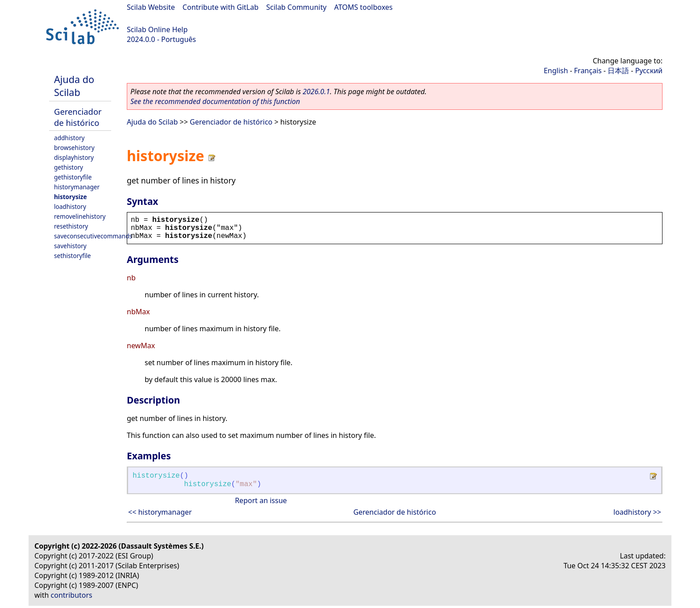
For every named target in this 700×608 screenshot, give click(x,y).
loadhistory (70, 206)
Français (588, 71)
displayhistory (74, 157)
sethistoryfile (73, 256)
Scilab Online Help (157, 29)
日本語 (618, 71)
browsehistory (74, 148)
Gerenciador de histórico (78, 117)
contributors (72, 595)
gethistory (69, 167)
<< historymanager (160, 512)
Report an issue (261, 500)
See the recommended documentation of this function (215, 101)
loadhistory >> (637, 512)
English (556, 71)
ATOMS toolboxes (364, 7)
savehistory (70, 246)
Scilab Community (296, 7)
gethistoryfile (73, 177)
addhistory (69, 138)
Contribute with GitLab (221, 7)
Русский (649, 71)
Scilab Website (151, 7)
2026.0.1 (316, 92)
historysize (71, 197)
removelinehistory (80, 216)
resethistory (71, 226)
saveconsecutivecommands (93, 236)
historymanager (77, 187)
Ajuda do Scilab (74, 86)
